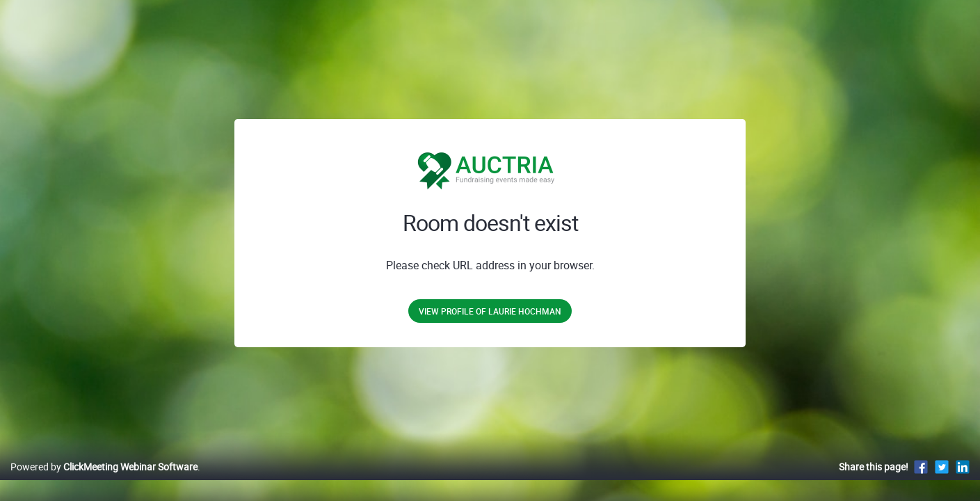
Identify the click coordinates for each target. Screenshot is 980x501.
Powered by (104, 481)
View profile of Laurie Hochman (490, 311)
